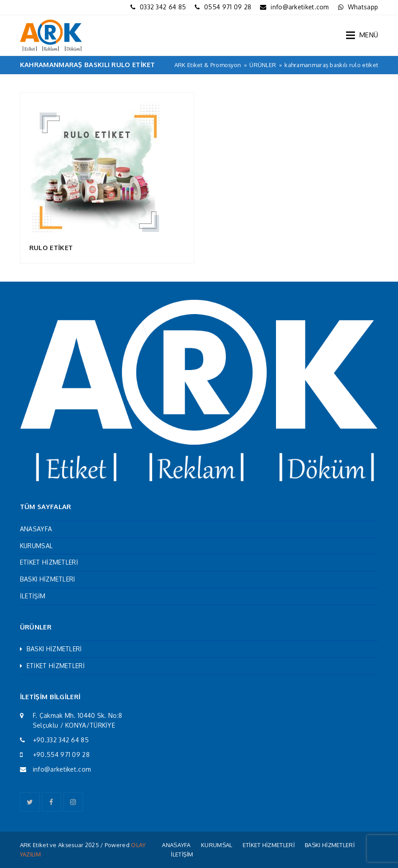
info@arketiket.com (300, 7)
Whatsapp (363, 7)
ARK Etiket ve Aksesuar (52, 845)
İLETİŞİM (33, 596)
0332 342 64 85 (163, 7)
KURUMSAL (36, 546)
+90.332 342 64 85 (61, 740)
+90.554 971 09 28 (61, 755)
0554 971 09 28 (228, 7)
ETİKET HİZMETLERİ (49, 562)
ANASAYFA (36, 529)
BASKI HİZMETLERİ (48, 579)
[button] (362, 35)
